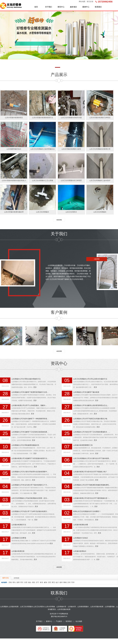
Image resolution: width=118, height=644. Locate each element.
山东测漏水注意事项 (19, 538)
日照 (49, 582)
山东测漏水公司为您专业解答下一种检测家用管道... (30, 419)
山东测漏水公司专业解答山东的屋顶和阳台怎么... (91, 405)
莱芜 (53, 582)
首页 (36, 7)
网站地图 (82, 1)
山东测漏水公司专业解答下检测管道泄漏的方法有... (30, 392)
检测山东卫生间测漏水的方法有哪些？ (87, 511)
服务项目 (73, 7)
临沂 (57, 582)
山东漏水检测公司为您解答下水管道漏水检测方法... (30, 458)
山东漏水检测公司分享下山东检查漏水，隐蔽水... (29, 405)
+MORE (59, 220)
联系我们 (98, 7)
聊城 (65, 582)
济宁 (38, 582)
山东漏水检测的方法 (19, 525)
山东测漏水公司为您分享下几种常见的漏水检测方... (30, 511)
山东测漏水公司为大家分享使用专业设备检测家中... (30, 472)
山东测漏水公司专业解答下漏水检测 (86, 392)
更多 (35, 387)
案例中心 (86, 7)
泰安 (41, 582)
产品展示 (59, 621)
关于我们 (49, 7)
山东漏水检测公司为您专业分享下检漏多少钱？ (90, 472)
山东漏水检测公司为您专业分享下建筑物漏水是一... (92, 498)
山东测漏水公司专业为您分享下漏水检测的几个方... (30, 485)
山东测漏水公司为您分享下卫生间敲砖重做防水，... (92, 432)
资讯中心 (61, 7)
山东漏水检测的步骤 (81, 525)
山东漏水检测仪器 (18, 551)
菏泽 (73, 582)
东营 (26, 582)
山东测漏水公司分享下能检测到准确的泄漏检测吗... (92, 485)
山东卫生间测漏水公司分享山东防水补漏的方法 (90, 379)
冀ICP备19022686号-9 (59, 616)
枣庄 (22, 582)
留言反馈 (90, 1)
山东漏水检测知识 (80, 551)
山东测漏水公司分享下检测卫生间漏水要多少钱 (90, 419)
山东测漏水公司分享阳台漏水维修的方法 (26, 379)
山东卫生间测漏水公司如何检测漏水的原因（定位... (30, 498)
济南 (10, 582)
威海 (45, 582)
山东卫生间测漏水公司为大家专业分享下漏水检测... (92, 458)
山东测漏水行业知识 (81, 538)
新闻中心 (49, 621)
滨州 (69, 582)
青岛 (14, 582)
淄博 (18, 582)
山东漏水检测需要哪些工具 (83, 445)
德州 (61, 582)
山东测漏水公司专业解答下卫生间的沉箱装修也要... (30, 432)
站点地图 (79, 621)
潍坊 (34, 582)
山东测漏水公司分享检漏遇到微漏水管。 (26, 445)
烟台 (30, 582)
